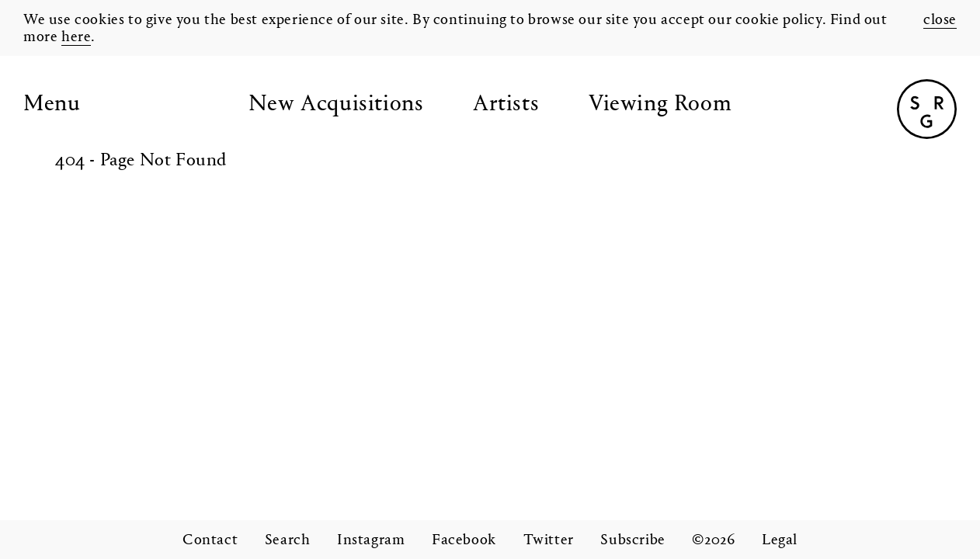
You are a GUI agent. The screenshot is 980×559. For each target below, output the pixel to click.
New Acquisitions (336, 105)
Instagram (371, 540)
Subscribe (632, 540)
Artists (506, 105)
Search (288, 540)
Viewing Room (660, 105)
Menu (52, 105)
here (76, 37)
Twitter (549, 540)
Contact (210, 540)
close (940, 20)
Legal (780, 540)
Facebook (464, 540)
